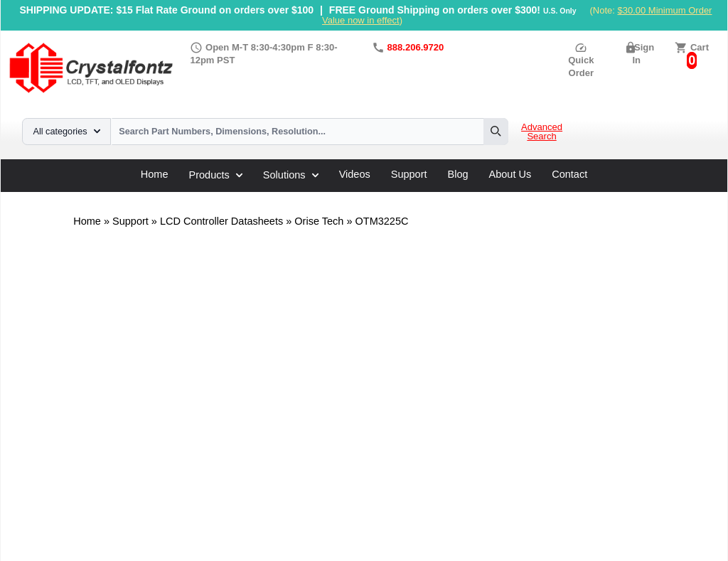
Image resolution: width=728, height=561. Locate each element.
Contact (569, 175)
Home (155, 175)
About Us (510, 175)
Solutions (291, 175)
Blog (458, 175)
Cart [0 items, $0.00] (700, 47)
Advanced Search (542, 132)
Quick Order (581, 60)
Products (216, 175)
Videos (355, 175)
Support (409, 175)
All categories (67, 132)
